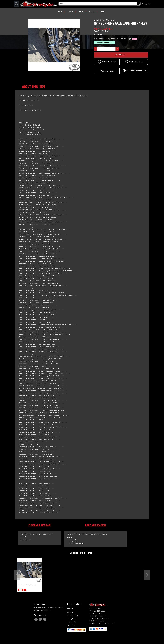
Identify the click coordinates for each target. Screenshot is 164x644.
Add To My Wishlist (107, 62)
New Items (71, 625)
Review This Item (26, 540)
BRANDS (70, 12)
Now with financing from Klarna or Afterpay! (116, 39)
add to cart (121, 55)
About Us (70, 609)
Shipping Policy (72, 615)
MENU (16, 5)
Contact (70, 612)
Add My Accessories (134, 62)
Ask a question (107, 71)
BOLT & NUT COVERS (104, 20)
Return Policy (72, 622)
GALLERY (91, 12)
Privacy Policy (72, 619)
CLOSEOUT (103, 12)
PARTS (60, 12)
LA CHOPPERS (100, 27)
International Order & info (134, 70)
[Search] (98, 4)
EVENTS (81, 12)
